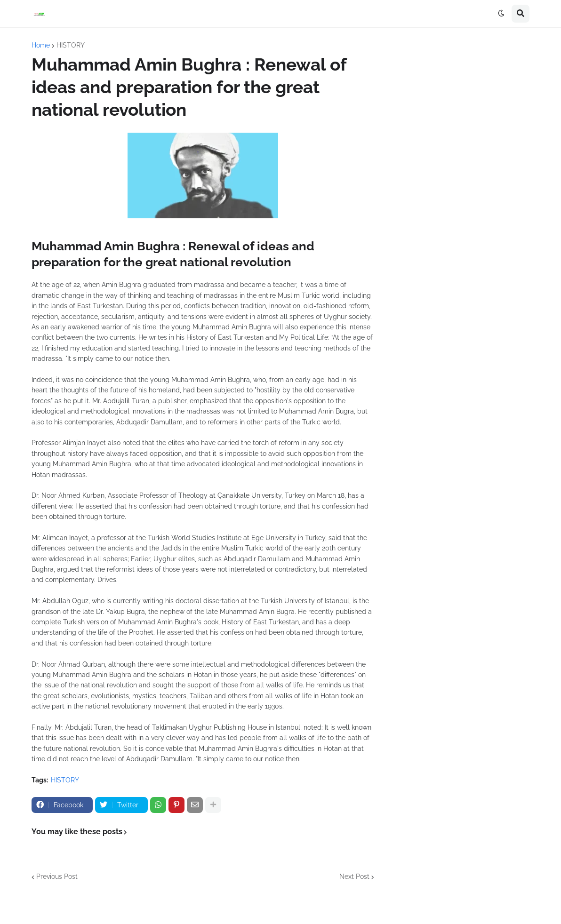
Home (41, 45)
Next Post (354, 876)
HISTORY (71, 45)
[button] (501, 14)
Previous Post (57, 876)
